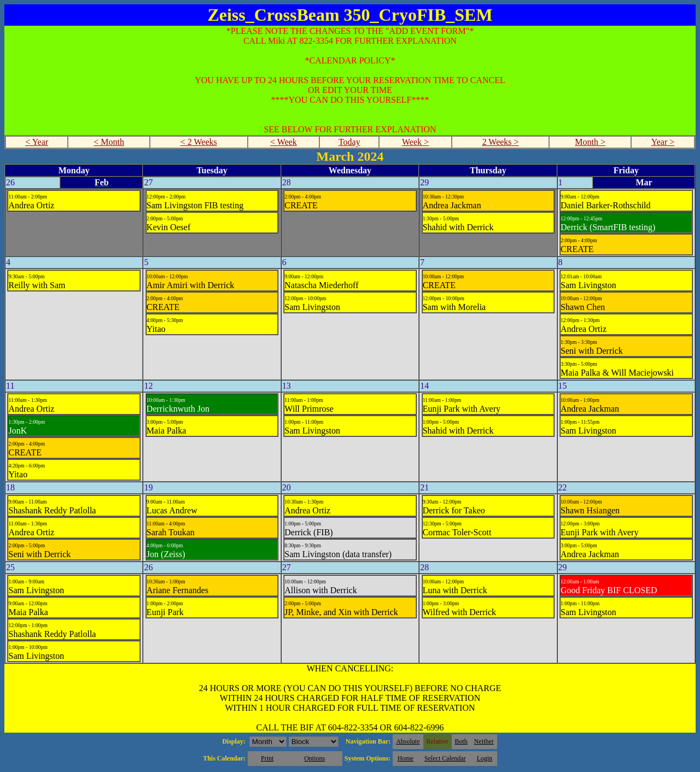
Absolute (408, 741)
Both (461, 741)
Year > (663, 142)
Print (267, 758)
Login (485, 758)
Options (314, 758)
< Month (109, 142)
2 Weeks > (501, 142)
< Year (37, 142)
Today (349, 142)
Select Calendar (445, 758)
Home (406, 758)
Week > (415, 142)
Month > (590, 142)
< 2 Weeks (199, 142)
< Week (284, 142)
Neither (484, 741)
